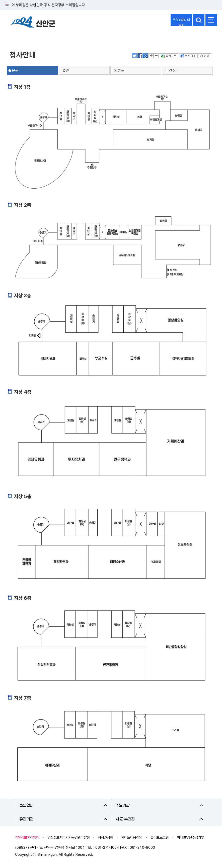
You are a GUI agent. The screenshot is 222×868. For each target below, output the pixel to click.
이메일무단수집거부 (190, 837)
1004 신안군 (33, 23)
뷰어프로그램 (160, 837)
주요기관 (159, 805)
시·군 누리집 (159, 819)
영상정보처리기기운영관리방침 (68, 837)
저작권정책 (105, 837)
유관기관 (63, 819)
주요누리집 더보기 (181, 22)
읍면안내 (63, 805)
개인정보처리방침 (27, 837)
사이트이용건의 (132, 837)
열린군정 (17, 36)
